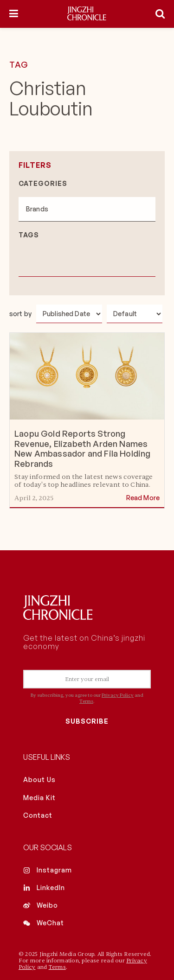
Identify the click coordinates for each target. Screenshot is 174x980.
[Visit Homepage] (87, 14)
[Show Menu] (14, 14)
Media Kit (39, 798)
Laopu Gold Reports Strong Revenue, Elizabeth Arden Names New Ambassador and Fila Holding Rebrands (83, 449)
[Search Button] (160, 14)
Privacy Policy (118, 695)
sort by (20, 314)
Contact (38, 815)
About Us (39, 780)
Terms (86, 701)
